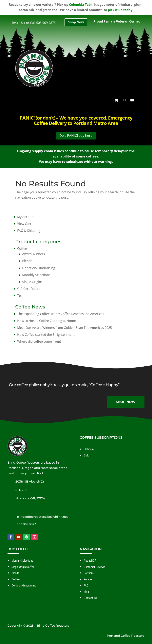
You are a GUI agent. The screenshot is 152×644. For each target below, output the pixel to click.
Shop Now (76, 22)
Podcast (88, 579)
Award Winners (34, 254)
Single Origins (32, 282)
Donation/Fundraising (39, 268)
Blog (86, 592)
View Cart (24, 224)
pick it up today (120, 10)
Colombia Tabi (80, 5)
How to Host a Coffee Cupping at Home (47, 321)
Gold (86, 455)
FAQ (86, 586)
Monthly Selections (36, 275)
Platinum (89, 449)
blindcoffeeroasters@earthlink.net (42, 517)
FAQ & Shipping (29, 231)
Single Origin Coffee (23, 567)
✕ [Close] (148, 322)
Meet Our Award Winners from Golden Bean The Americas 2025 (65, 328)
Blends (27, 261)
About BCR (90, 561)
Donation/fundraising (24, 586)
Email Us (18, 23)
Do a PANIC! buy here (76, 135)
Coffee (22, 249)
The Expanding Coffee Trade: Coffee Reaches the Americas (61, 314)
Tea (20, 296)
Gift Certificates (29, 289)
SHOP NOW (126, 402)
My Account (26, 217)
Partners (89, 573)
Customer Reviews (95, 567)
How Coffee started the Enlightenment (46, 335)
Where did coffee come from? (39, 341)
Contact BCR (91, 598)
